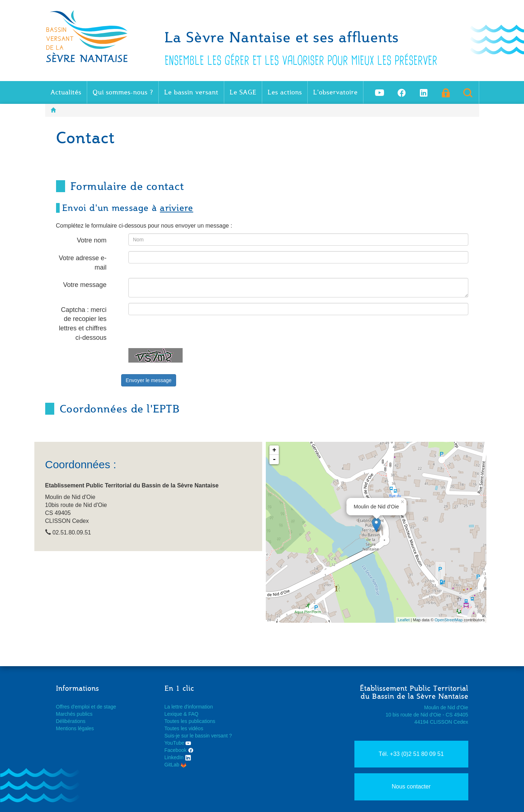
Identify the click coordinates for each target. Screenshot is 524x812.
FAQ (193, 714)
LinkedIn (178, 757)
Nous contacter (411, 786)
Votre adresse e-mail (82, 263)
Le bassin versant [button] (191, 92)
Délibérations (71, 721)
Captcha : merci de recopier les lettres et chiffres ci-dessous (83, 324)
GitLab (175, 765)
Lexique (173, 714)
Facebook (179, 750)
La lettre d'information (189, 707)
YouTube (178, 743)
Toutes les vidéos (184, 728)
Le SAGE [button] (243, 92)
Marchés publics (74, 714)
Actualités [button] (66, 92)
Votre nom (91, 240)
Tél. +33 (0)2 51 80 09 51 (411, 754)
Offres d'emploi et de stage (86, 707)
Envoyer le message (149, 380)
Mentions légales (75, 728)
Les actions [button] (285, 92)
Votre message (85, 285)
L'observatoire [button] (335, 92)
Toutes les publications (190, 721)
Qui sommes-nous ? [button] (123, 92)
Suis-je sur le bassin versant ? (198, 736)
